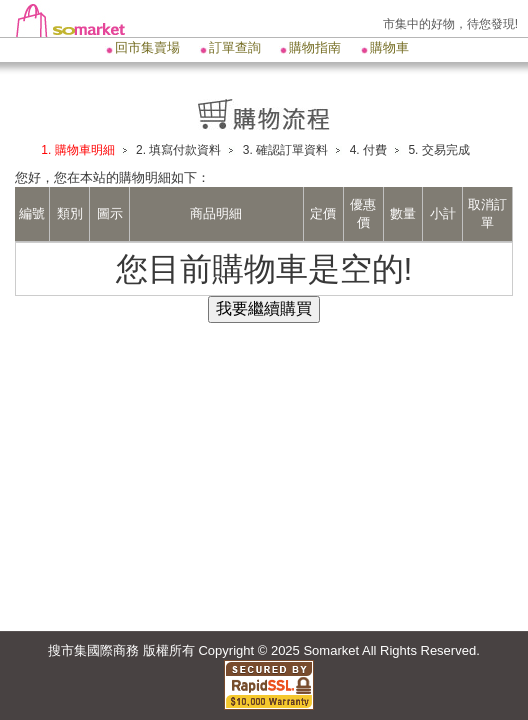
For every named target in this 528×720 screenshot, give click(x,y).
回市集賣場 (147, 47)
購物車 (389, 47)
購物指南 (315, 47)
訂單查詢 (235, 47)
